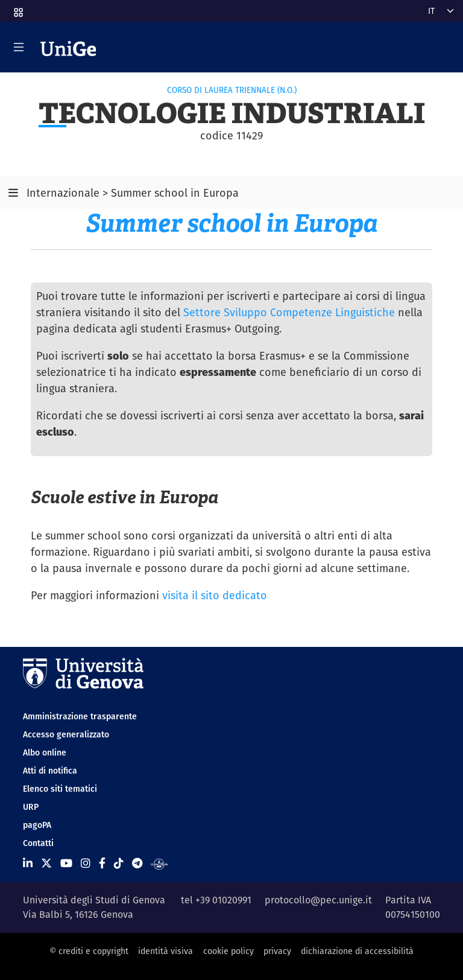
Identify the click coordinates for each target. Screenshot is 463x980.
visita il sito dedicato (215, 595)
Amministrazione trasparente (80, 716)
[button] (17, 8)
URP (31, 807)
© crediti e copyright (89, 951)
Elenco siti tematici (60, 789)
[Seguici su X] (46, 863)
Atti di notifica (50, 771)
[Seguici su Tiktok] (119, 863)
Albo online (45, 752)
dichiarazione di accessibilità (357, 951)
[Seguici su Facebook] (102, 863)
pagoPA (37, 825)
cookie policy (228, 951)
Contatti (38, 843)
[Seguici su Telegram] (137, 863)
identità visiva (165, 951)
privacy (277, 951)
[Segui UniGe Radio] (159, 863)
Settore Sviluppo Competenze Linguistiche (289, 312)
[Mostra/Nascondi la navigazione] (19, 47)
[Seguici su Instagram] (86, 863)
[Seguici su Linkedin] (28, 863)
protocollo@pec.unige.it (318, 900)
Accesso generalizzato (66, 734)
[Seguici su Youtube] (66, 863)
